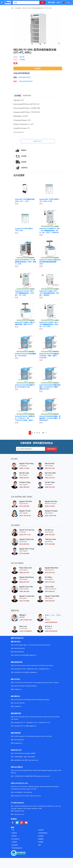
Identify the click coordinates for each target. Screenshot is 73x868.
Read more (37, 141)
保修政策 (41, 839)
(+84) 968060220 (51, 622)
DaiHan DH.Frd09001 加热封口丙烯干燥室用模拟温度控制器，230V (49, 262)
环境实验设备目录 (17, 848)
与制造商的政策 (43, 833)
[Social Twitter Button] (17, 823)
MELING (22, 57)
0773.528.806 (24, 554)
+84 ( (21, 81)
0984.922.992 (24, 573)
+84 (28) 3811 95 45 (20, 672)
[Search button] (43, 3)
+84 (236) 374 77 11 (20, 723)
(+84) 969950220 (51, 631)
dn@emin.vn (33, 726)
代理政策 (41, 842)
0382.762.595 (50, 487)
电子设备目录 (15, 839)
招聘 (39, 845)
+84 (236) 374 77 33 (44, 723)
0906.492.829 (50, 535)
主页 (12, 8)
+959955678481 (29, 776)
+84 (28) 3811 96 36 (20, 669)
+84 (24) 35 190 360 (20, 655)
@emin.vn (19, 706)
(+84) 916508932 (26, 631)
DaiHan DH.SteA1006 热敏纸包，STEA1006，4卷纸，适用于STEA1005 (50, 356)
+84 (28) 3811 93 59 (32, 669)
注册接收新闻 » (51, 449)
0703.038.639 (50, 601)
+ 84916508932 (19, 757)
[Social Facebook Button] (13, 823)
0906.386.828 (24, 591)
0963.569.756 (50, 468)
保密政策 (14, 833)
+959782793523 (19, 776)
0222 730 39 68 (25, 516)
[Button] (2, 3)
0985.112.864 (24, 468)
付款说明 (41, 830)
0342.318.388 (24, 601)
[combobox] (25, 3)
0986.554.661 (24, 478)
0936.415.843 (50, 506)
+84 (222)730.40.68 (31, 686)
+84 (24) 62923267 (19, 648)
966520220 (26, 77)
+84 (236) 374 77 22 (32, 723)
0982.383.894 (24, 487)
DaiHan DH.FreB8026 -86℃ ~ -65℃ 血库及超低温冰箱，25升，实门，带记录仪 (50, 293)
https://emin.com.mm (44, 776)
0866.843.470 (24, 582)
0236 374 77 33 (25, 535)
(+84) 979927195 (26, 620)
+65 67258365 (31, 757)
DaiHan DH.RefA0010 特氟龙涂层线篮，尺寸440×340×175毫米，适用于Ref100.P (49, 387)
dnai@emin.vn (18, 743)
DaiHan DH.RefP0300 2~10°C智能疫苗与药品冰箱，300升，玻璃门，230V (25, 262)
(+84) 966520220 (19, 652)
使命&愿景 (15, 845)
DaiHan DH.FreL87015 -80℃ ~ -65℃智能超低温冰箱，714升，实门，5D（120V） (25, 293)
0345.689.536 (24, 544)
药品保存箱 (18, 8)
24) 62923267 (28, 81)
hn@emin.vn (33, 655)
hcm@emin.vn (33, 672)
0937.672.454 (50, 582)
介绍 (13, 830)
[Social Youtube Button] (26, 823)
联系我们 (14, 836)
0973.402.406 (24, 506)
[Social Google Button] (22, 823)
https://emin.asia (33, 760)
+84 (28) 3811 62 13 (44, 669)
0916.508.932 (50, 591)
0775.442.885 (50, 544)
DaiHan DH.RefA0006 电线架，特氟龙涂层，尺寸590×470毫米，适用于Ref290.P (50, 418)
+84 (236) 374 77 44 (20, 726)
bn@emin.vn (18, 689)
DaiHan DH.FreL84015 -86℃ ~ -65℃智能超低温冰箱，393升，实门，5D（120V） (49, 324)
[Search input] (25, 3)
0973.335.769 (50, 573)
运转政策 (41, 836)
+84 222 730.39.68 (19, 686)
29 (43, 433)
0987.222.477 (50, 478)
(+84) (20, 77)
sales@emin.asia (19, 760)
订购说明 (14, 842)
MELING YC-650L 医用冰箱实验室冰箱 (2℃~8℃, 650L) (37, 8)
